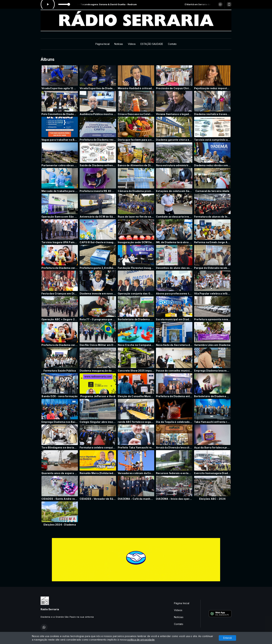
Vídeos (132, 44)
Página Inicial (102, 44)
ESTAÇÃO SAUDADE (152, 44)
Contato (172, 44)
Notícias (119, 44)
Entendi (228, 638)
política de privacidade (141, 640)
